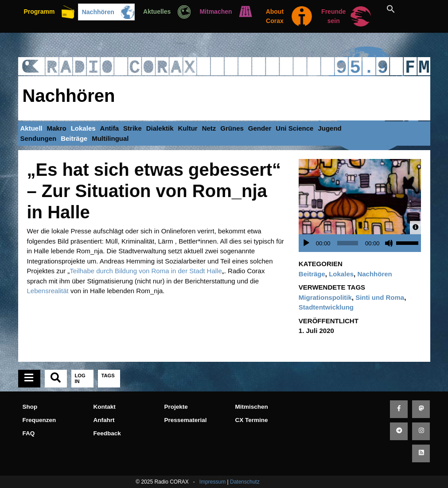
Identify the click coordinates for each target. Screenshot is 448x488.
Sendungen (39, 138)
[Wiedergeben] (306, 243)
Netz (209, 128)
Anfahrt (104, 420)
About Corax (275, 16)
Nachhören (98, 12)
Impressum (212, 482)
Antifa (110, 128)
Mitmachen (216, 12)
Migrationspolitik (325, 297)
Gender (260, 128)
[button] (401, 9)
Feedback (107, 433)
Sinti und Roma (380, 297)
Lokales (83, 128)
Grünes (232, 128)
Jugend (329, 128)
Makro (57, 128)
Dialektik (160, 128)
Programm (39, 12)
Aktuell (31, 128)
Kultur (187, 128)
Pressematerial (186, 420)
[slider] (348, 243)
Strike (132, 128)
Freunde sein (333, 16)
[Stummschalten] (389, 243)
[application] (362, 243)
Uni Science (294, 128)
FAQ (29, 433)
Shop (30, 407)
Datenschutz (245, 482)
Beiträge (74, 138)
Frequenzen (39, 420)
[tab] (29, 379)
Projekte (176, 407)
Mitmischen (252, 407)
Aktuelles (157, 12)
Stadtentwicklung (326, 307)
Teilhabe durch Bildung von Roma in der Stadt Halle (146, 271)
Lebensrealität (48, 291)
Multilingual (110, 138)
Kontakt (105, 407)
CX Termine (252, 420)
